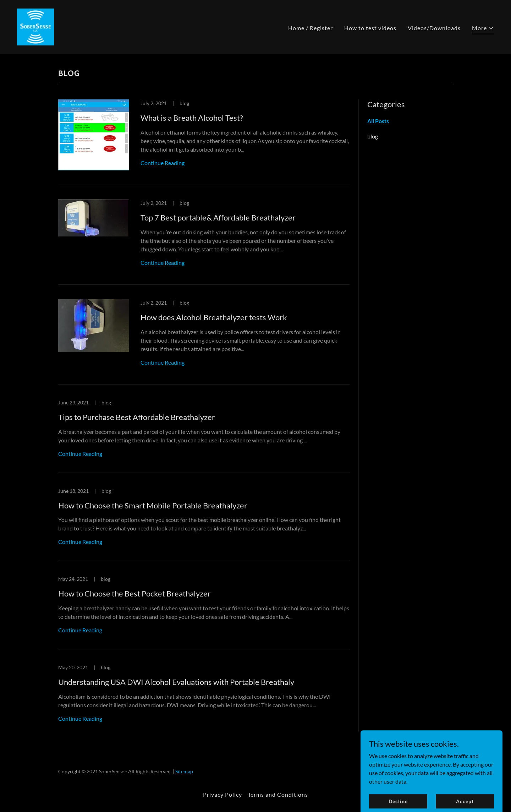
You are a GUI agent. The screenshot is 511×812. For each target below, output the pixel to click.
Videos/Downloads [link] (434, 28)
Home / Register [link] (311, 28)
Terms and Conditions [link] (278, 794)
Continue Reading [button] (163, 163)
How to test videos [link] (370, 28)
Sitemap (184, 771)
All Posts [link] (378, 121)
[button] (483, 29)
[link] (35, 26)
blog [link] (373, 136)
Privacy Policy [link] (222, 794)
